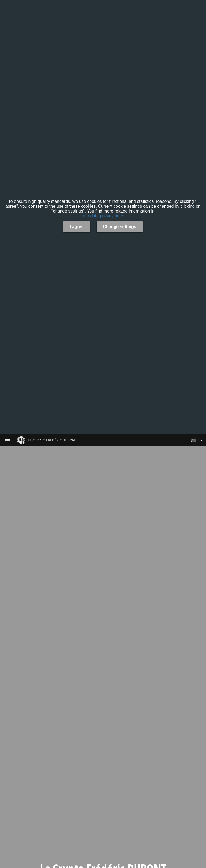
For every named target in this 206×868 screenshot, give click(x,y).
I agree (77, 227)
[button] (197, 440)
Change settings (120, 227)
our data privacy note (103, 216)
